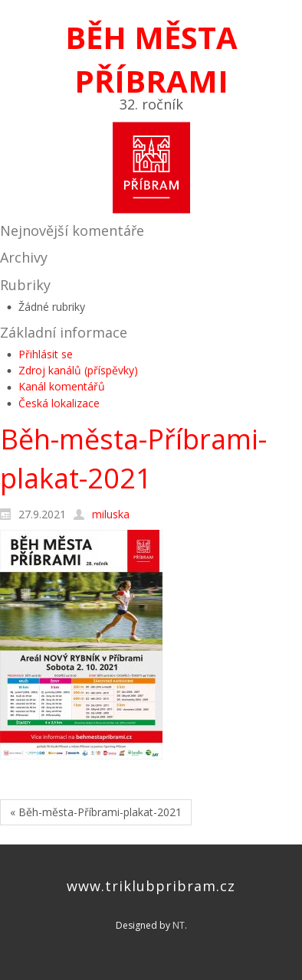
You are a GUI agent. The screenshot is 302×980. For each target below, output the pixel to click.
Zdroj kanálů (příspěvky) (78, 370)
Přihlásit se (46, 354)
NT (179, 925)
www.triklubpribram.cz (151, 886)
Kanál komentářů (62, 386)
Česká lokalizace (59, 403)
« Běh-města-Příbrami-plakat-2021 (96, 812)
